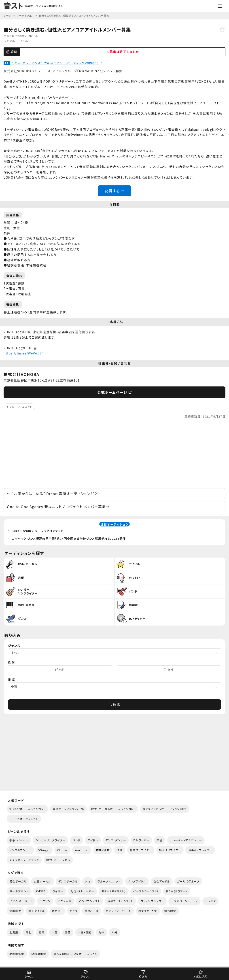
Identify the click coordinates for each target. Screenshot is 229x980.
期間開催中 (17, 954)
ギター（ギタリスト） (114, 891)
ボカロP (57, 911)
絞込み (143, 976)
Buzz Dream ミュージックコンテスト (38, 531)
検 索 (114, 704)
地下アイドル (37, 911)
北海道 (14, 932)
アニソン (45, 901)
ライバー (58, 891)
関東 (41, 932)
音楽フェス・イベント (120, 901)
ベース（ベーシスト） (146, 891)
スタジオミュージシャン (24, 860)
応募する (115, 191)
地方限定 (170, 911)
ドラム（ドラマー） (177, 891)
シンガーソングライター (50, 840)
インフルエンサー (20, 850)
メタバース (92, 911)
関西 (68, 932)
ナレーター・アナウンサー (186, 840)
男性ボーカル (18, 881)
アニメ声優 (65, 901)
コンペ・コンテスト (152, 901)
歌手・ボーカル (19, 840)
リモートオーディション (24, 819)
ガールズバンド (19, 891)
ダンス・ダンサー (116, 840)
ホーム (29, 976)
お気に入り (200, 976)
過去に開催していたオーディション (75, 954)
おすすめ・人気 (148, 911)
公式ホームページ (115, 392)
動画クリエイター (170, 850)
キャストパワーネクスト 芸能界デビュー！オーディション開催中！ (57, 63)
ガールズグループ (188, 881)
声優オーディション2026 (68, 809)
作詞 (120, 850)
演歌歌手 (15, 911)
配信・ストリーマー (83, 891)
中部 (55, 932)
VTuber (62, 850)
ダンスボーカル (68, 881)
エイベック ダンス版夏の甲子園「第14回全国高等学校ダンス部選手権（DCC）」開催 (69, 539)
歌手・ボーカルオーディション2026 (113, 809)
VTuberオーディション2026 (27, 809)
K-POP (41, 891)
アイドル (22, 41)
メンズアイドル (137, 881)
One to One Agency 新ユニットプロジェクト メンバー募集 (58, 507)
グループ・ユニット (21, 407)
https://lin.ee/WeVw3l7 (23, 353)
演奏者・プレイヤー (200, 850)
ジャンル (86, 976)
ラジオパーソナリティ (184, 901)
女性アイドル (162, 881)
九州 (102, 932)
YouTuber (82, 850)
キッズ (74, 911)
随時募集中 (39, 954)
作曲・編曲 (103, 850)
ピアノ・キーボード (21, 901)
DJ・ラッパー (141, 840)
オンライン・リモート (118, 911)
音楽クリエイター (141, 850)
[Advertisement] (114, 454)
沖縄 (115, 932)
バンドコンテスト (90, 901)
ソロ (88, 881)
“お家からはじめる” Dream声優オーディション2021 (53, 494)
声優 (160, 840)
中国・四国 (85, 932)
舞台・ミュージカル (58, 860)
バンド (76, 840)
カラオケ (211, 901)
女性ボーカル (42, 881)
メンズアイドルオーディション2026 (165, 809)
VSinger (44, 850)
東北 (29, 932)
